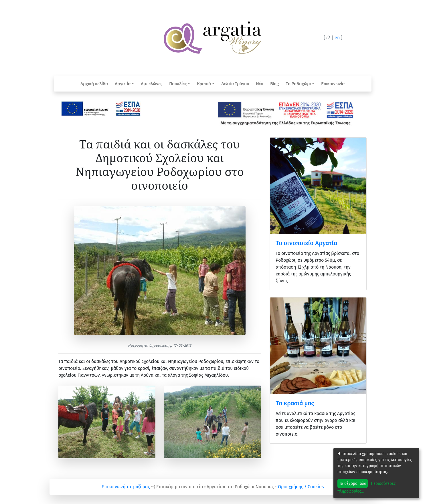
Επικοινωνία (333, 84)
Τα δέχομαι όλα (353, 484)
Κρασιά (204, 84)
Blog (274, 84)
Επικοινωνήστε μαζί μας (126, 487)
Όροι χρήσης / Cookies (301, 487)
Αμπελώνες (152, 84)
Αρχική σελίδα (94, 84)
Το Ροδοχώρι (298, 84)
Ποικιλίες (178, 84)
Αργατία (123, 84)
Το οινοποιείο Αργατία (306, 243)
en (337, 38)
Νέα (260, 84)
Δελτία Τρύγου (235, 84)
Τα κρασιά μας (295, 403)
